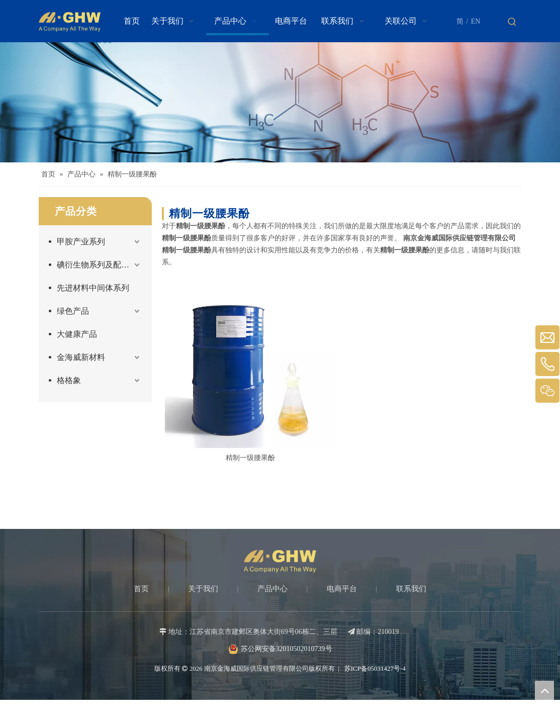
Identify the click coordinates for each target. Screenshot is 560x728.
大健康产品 (77, 334)
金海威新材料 (81, 357)
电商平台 (342, 589)
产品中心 (272, 589)
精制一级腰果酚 (250, 458)
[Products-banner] (280, 102)
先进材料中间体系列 (93, 288)
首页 (141, 589)
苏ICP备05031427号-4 (374, 668)
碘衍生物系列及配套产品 (99, 265)
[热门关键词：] (512, 22)
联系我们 (411, 589)
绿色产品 (73, 311)
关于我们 (203, 589)
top (544, 690)
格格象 (69, 380)
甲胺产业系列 (81, 242)
